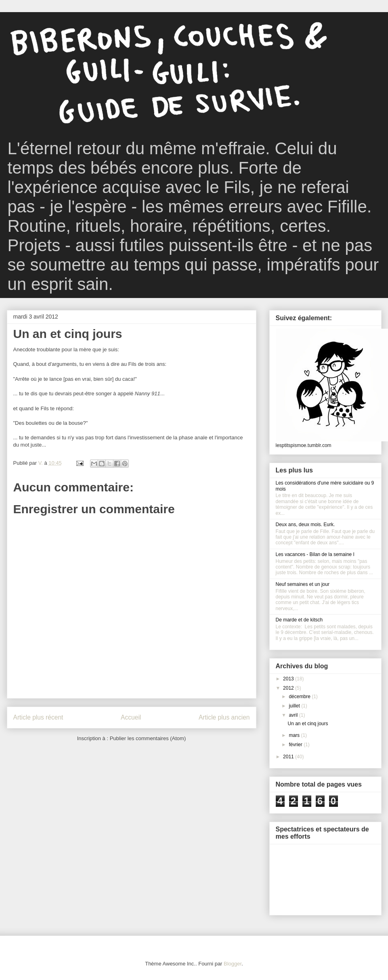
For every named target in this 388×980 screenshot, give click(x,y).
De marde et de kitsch (299, 620)
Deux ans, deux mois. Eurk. (305, 525)
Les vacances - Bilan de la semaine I (315, 554)
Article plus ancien (224, 717)
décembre (300, 697)
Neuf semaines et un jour (303, 584)
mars (295, 735)
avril (294, 715)
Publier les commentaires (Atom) (148, 738)
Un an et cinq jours (308, 724)
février (296, 745)
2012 (289, 688)
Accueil (131, 717)
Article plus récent (38, 717)
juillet (295, 706)
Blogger (233, 964)
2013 (289, 679)
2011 (289, 757)
